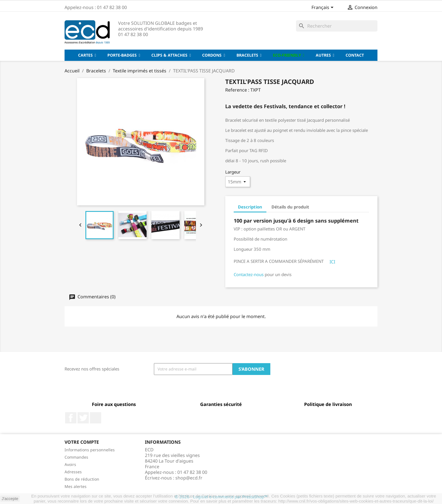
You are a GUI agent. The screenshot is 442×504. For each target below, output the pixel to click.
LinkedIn (96, 418)
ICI (332, 262)
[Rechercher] (337, 26)
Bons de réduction (82, 479)
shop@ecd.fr (189, 478)
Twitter (83, 418)
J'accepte (10, 499)
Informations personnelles (90, 450)
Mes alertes (76, 486)
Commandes (76, 457)
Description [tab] (250, 207)
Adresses (73, 472)
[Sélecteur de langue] (323, 8)
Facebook (71, 418)
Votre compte (82, 442)
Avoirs (70, 464)
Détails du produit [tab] (290, 207)
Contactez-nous (249, 274)
